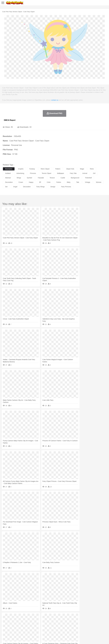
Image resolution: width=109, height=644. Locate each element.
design (53, 187)
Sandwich (50, 630)
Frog (68, 620)
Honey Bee (74, 620)
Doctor (46, 623)
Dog (43, 620)
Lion (86, 620)
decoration (9, 182)
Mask (11, 623)
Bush (95, 616)
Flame (48, 616)
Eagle (52, 620)
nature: (5, 616)
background (75, 178)
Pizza (82, 630)
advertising (20, 173)
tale (78, 182)
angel (15, 187)
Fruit (40, 630)
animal (85, 173)
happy (31, 182)
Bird (19, 620)
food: (4, 630)
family (25, 623)
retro (92, 169)
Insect (81, 620)
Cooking (98, 630)
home (66, 623)
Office (93, 626)
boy (78, 623)
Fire (43, 616)
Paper (88, 626)
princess (33, 173)
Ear (51, 623)
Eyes (55, 623)
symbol (29, 178)
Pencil (43, 626)
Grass (60, 616)
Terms (10, 640)
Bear (14, 620)
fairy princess (66, 187)
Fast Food (34, 630)
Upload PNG (42, 640)
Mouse (97, 620)
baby (69, 182)
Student (12, 626)
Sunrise (77, 616)
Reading (37, 626)
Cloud (99, 616)
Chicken (34, 620)
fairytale (41, 178)
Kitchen (71, 630)
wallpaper (61, 173)
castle (63, 178)
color (49, 182)
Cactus (28, 616)
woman (99, 182)
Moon (72, 616)
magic (82, 169)
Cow (39, 620)
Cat (29, 620)
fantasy (32, 169)
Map (63, 626)
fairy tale (73, 173)
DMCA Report (10, 120)
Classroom (30, 626)
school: (5, 626)
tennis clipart (47, 173)
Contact (26, 640)
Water (90, 616)
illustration (9, 169)
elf (40, 182)
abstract (8, 178)
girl (94, 173)
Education (49, 626)
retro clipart (45, 169)
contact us (55, 100)
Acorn (11, 616)
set (6, 187)
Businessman (39, 623)
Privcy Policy (18, 640)
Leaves (23, 616)
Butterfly (24, 620)
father (83, 623)
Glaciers (54, 616)
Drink (28, 630)
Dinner (77, 630)
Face (93, 623)
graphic (21, 169)
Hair (71, 623)
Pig (101, 620)
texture (52, 178)
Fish (64, 620)
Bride (20, 623)
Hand (103, 623)
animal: (5, 620)
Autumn (17, 616)
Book (24, 626)
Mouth (88, 623)
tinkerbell (88, 178)
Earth (39, 616)
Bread (92, 630)
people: (5, 623)
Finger (98, 623)
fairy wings (41, 187)
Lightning (66, 616)
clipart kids (70, 169)
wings (19, 178)
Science (83, 626)
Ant (10, 620)
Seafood (57, 630)
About (4, 640)
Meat (44, 630)
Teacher (18, 626)
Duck (48, 620)
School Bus (57, 626)
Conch (34, 616)
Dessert (22, 630)
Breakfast (11, 630)
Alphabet (99, 626)
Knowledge (70, 626)
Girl (74, 623)
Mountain (84, 616)
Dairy (17, 630)
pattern (58, 169)
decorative (27, 187)
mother (31, 623)
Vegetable (64, 630)
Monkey (91, 620)
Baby (16, 623)
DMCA (33, 640)
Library (77, 626)
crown (21, 182)
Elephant (58, 620)
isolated (8, 173)
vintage (88, 182)
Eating (87, 630)
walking (60, 623)
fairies (59, 182)
